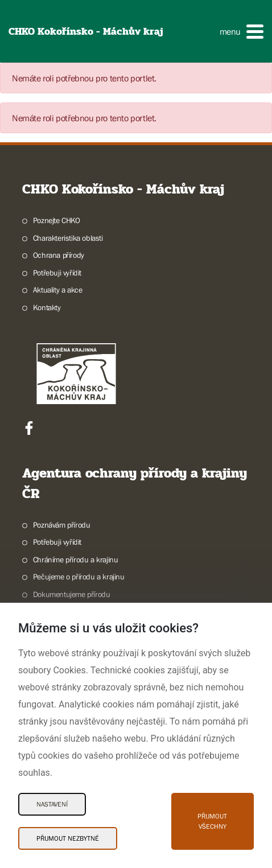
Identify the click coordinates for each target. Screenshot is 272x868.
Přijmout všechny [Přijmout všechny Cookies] (212, 821)
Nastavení (52, 804)
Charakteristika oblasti (68, 238)
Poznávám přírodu (62, 525)
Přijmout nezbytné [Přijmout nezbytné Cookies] (68, 838)
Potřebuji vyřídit (57, 273)
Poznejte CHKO (57, 220)
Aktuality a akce (58, 290)
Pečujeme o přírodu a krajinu (79, 577)
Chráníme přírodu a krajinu (76, 560)
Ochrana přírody (59, 255)
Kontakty (47, 307)
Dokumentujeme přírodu (72, 594)
